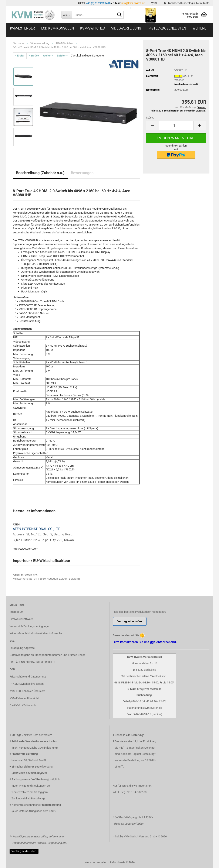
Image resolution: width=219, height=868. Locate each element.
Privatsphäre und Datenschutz (28, 677)
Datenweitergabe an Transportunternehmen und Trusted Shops (48, 655)
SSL (12, 641)
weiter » (48, 56)
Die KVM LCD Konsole (23, 705)
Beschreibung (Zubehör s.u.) (40, 173)
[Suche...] (67, 15)
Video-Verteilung (126, 28)
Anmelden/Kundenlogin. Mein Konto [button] (187, 3)
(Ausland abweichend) (186, 84)
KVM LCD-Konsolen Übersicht (27, 691)
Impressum (16, 612)
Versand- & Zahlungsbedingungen (30, 626)
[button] (154, 3)
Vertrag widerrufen (24, 851)
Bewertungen (82, 173)
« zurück (34, 56)
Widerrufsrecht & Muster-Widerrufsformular (36, 633)
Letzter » (62, 56)
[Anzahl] (176, 125)
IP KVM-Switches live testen (27, 684)
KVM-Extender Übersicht (24, 698)
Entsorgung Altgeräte (22, 648)
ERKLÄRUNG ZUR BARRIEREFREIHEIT (32, 662)
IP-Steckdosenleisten (167, 28)
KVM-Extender (22, 28)
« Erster (20, 56)
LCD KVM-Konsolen (58, 28)
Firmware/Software (21, 619)
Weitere (199, 28)
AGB (12, 669)
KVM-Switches (92, 28)
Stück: (150, 118)
